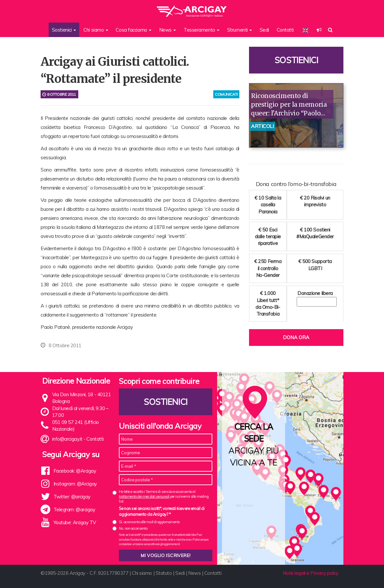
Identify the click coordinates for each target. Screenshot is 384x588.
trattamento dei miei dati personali (144, 496)
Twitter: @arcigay (72, 497)
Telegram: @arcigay (74, 510)
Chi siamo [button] (96, 30)
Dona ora (296, 337)
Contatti (285, 30)
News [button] (168, 30)
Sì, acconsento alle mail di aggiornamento (149, 522)
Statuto (164, 573)
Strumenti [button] (240, 30)
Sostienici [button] (64, 30)
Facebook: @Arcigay (75, 471)
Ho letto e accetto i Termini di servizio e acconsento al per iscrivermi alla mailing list (164, 497)
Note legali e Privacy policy (311, 573)
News (194, 573)
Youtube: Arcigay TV (75, 522)
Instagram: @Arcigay (75, 484)
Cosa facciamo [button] (134, 30)
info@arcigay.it (67, 439)
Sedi (264, 30)
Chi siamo (142, 573)
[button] (319, 30)
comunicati (226, 94)
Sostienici (296, 60)
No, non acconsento (133, 528)
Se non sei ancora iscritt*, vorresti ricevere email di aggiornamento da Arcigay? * (162, 511)
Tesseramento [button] (202, 30)
